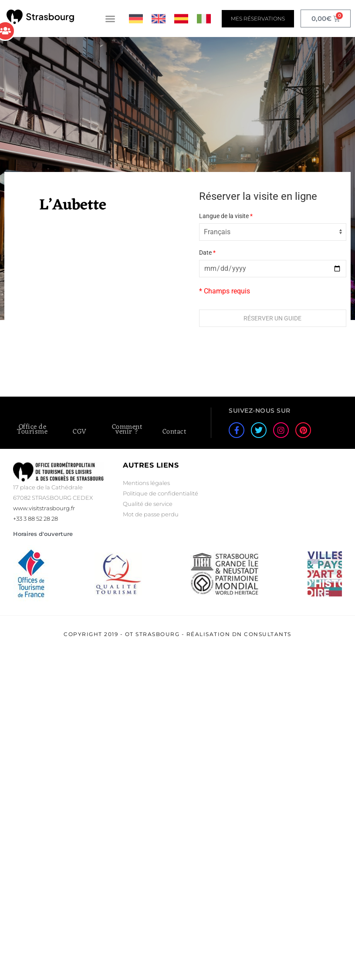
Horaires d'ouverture (43, 534)
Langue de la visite (226, 216)
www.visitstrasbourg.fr (44, 508)
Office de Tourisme (32, 429)
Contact (174, 432)
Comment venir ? (127, 429)
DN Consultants (262, 634)
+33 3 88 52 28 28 (35, 519)
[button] (110, 19)
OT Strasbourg (152, 634)
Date (207, 253)
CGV (80, 432)
